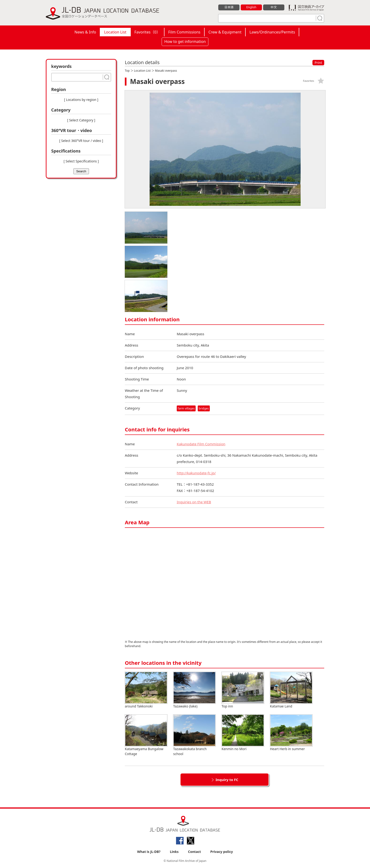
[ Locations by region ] (81, 100)
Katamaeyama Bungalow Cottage (146, 735)
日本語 (229, 7)
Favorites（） (147, 32)
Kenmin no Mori (243, 733)
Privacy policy (222, 852)
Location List (115, 32)
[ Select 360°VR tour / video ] (81, 141)
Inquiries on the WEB (194, 502)
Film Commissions (184, 32)
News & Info (85, 32)
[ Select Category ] (81, 120)
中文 (274, 7)
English (251, 7)
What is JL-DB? (149, 852)
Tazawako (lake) (194, 690)
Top (127, 71)
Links (174, 852)
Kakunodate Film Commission (201, 444)
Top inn (243, 690)
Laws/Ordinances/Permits (272, 32)
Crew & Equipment (225, 32)
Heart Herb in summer (291, 733)
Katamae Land (291, 690)
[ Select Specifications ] (81, 161)
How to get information (185, 41)
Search (81, 171)
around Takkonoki (146, 690)
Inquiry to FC (227, 780)
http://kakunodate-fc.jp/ (197, 473)
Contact (195, 852)
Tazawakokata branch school (194, 735)
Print (318, 63)
